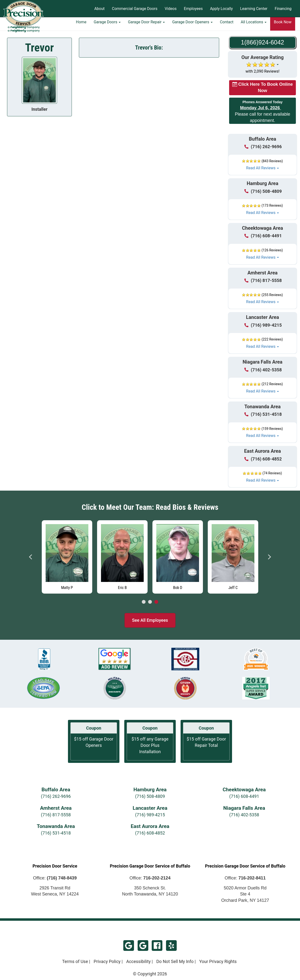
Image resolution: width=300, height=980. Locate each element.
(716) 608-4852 (150, 833)
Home (81, 26)
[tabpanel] (67, 556)
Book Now (283, 26)
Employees (193, 9)
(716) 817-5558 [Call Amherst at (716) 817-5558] (263, 280)
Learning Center (254, 9)
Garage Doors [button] (107, 26)
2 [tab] (150, 602)
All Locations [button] (254, 26)
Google (129, 946)
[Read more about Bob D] (178, 557)
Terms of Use (75, 961)
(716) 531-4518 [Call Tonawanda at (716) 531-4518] (263, 414)
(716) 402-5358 (244, 815)
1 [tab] (144, 602)
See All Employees (150, 620)
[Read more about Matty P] (67, 557)
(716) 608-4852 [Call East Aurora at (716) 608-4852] (263, 459)
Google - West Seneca (143, 946)
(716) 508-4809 (150, 796)
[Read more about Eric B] (122, 557)
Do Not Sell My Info (175, 961)
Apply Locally (221, 9)
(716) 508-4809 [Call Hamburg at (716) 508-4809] (263, 191)
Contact (227, 26)
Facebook (157, 946)
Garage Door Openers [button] (192, 26)
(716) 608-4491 (244, 796)
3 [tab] (156, 602)
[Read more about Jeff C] (233, 557)
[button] (262, 165)
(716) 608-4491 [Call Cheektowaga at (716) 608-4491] (263, 236)
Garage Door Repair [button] (146, 26)
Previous (31, 557)
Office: (55, 878)
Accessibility (138, 961)
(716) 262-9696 (56, 796)
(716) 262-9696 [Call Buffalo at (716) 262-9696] (263, 147)
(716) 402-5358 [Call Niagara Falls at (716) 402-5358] (263, 370)
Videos (171, 9)
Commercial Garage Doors (135, 9)
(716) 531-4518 (56, 833)
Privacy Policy (107, 961)
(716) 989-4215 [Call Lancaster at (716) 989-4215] (263, 325)
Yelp (171, 946)
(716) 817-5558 (56, 815)
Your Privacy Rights (218, 961)
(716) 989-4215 (150, 815)
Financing (283, 9)
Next (269, 557)
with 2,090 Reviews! (263, 71)
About (99, 9)
